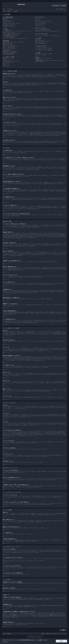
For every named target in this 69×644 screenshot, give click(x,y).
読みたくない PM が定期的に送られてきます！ (43, 30)
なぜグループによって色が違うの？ (41, 23)
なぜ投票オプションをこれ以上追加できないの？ (11, 46)
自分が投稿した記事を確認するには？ (41, 43)
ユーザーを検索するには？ (40, 42)
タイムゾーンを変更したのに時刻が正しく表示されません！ (13, 33)
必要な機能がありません (39, 59)
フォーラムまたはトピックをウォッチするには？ (43, 49)
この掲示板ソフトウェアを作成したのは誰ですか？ (44, 58)
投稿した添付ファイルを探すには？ (41, 55)
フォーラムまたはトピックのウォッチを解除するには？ (44, 50)
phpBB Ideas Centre (55, 606)
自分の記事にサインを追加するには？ (9, 44)
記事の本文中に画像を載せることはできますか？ (11, 61)
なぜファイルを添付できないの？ (8, 49)
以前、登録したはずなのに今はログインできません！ (12, 23)
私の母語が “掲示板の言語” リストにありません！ (11, 34)
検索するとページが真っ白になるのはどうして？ (43, 41)
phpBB (31, 636)
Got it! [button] (61, 641)
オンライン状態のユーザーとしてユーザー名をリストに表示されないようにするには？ (17, 31)
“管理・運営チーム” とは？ (40, 25)
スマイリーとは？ (6, 60)
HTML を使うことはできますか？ (8, 59)
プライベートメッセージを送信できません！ (43, 29)
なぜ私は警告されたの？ (7, 50)
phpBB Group (49, 184)
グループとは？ (38, 20)
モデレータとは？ (38, 19)
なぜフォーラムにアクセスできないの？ (10, 48)
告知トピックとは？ (6, 63)
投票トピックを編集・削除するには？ (9, 47)
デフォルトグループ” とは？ (40, 24)
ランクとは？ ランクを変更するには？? (9, 37)
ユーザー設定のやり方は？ (7, 30)
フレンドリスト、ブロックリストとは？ (42, 35)
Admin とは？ (37, 18)
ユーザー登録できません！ (7, 20)
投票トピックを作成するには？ (8, 45)
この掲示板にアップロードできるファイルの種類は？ (44, 54)
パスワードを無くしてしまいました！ (9, 24)
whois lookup (26, 614)
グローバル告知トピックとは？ (8, 62)
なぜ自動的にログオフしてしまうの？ (9, 25)
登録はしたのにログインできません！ (9, 21)
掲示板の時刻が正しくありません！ (9, 32)
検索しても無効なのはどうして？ (41, 40)
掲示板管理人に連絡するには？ (40, 61)
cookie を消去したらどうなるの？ (8, 27)
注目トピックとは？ (6, 64)
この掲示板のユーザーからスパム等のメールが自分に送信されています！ (47, 31)
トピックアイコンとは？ (7, 66)
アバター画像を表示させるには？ (8, 36)
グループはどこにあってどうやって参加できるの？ (44, 21)
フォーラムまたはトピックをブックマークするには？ (44, 48)
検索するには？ (38, 39)
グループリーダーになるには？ (40, 22)
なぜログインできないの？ (7, 22)
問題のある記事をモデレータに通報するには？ (11, 51)
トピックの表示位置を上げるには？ (9, 54)
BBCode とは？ (5, 58)
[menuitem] (11, 9)
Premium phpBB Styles (38, 637)
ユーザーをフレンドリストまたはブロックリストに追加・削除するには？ (47, 36)
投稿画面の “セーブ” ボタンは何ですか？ (10, 52)
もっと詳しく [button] (5, 642)
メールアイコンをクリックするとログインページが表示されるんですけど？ (15, 38)
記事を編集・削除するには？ (8, 43)
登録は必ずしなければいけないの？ (9, 18)
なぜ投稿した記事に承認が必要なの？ (9, 53)
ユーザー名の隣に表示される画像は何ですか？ (11, 35)
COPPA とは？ (5, 19)
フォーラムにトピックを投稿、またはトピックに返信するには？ (14, 42)
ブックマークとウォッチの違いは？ (41, 47)
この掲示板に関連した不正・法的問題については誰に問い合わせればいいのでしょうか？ (50, 60)
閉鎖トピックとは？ (6, 65)
